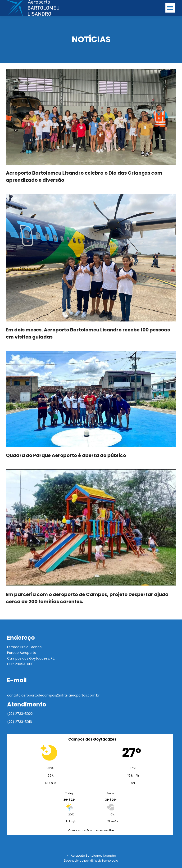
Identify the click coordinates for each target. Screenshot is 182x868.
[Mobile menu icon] (170, 8)
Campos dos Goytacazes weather (91, 830)
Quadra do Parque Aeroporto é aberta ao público (66, 455)
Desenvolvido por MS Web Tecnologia (91, 861)
